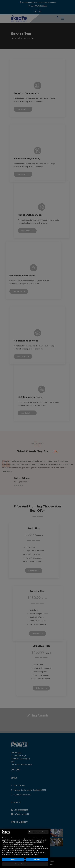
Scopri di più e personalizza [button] (25, 864)
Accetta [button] (37, 859)
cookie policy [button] (29, 844)
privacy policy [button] (17, 840)
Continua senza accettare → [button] (38, 832)
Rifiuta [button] (13, 859)
